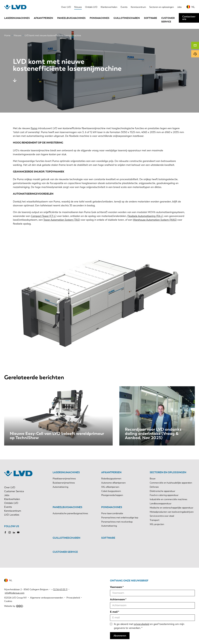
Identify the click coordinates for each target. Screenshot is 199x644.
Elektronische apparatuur (162, 491)
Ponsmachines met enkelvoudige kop (120, 518)
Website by (14, 606)
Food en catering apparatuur (164, 495)
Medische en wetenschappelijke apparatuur (171, 508)
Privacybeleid (73, 598)
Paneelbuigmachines (71, 18)
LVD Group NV (19, 598)
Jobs (179, 7)
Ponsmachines (99, 18)
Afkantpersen (43, 18)
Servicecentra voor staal (162, 516)
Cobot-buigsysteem (111, 491)
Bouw (153, 479)
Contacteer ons (189, 18)
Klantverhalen (12, 499)
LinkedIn (14, 532)
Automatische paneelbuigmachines (70, 513)
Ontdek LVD (91, 7)
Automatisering (60, 487)
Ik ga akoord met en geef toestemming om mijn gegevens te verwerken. (149, 626)
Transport (155, 520)
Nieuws (78, 7)
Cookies (8, 601)
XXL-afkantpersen (110, 487)
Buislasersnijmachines (64, 483)
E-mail (114, 612)
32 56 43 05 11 (60, 589)
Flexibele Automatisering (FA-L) (145, 216)
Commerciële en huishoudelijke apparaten (171, 483)
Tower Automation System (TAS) (62, 220)
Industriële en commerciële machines (168, 499)
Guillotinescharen (127, 18)
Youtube (18, 532)
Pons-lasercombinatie (112, 513)
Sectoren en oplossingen (162, 7)
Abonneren (120, 636)
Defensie (154, 487)
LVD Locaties (12, 515)
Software (151, 18)
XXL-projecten (157, 524)
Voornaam (116, 587)
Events (124, 7)
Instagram (10, 532)
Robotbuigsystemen (111, 479)
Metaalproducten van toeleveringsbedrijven (172, 512)
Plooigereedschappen (112, 495)
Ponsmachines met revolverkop (117, 522)
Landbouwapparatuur (161, 504)
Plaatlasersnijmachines (64, 479)
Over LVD (66, 7)
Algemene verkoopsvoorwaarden (47, 598)
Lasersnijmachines (17, 18)
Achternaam (117, 599)
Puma (34, 128)
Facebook (5, 532)
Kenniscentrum (138, 7)
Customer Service (168, 20)
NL (193, 7)
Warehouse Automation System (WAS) (155, 220)
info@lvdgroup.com (15, 593)
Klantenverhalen (109, 7)
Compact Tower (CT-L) (44, 216)
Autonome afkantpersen (113, 483)
